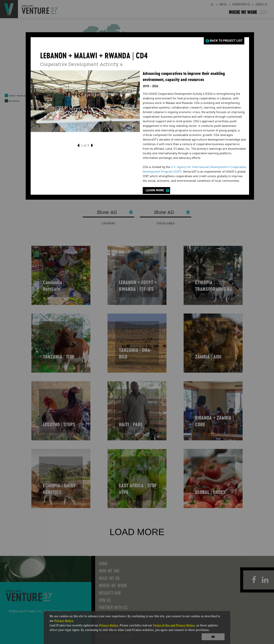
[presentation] (78, 145)
